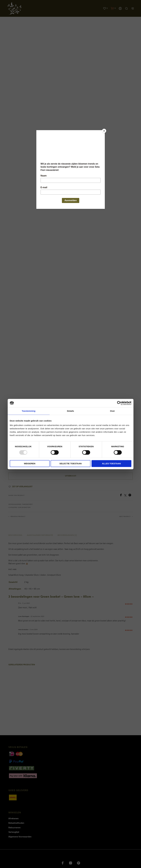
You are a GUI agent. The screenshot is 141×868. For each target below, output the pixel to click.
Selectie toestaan (70, 463)
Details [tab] (71, 411)
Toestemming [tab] (29, 411)
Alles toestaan (111, 463)
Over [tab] (112, 411)
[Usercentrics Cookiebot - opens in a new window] (119, 403)
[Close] (104, 131)
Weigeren (30, 463)
